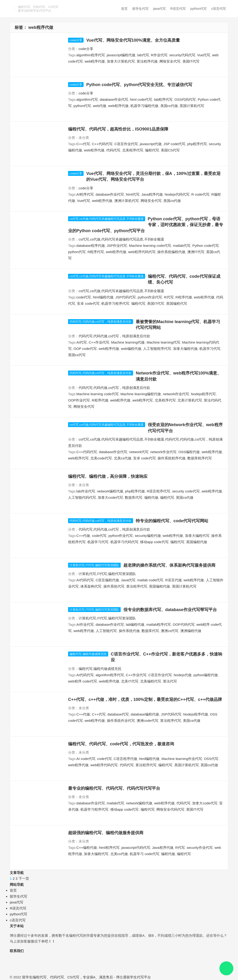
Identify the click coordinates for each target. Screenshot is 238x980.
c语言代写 (219, 9)
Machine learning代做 (128, 342)
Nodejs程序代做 (196, 714)
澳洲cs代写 (170, 631)
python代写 (198, 9)
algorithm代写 (87, 99)
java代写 (159, 9)
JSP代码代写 (126, 297)
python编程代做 (206, 675)
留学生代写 (140, 9)
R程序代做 (184, 297)
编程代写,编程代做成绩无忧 (88, 654)
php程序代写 (197, 144)
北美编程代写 (151, 681)
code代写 (84, 297)
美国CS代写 (170, 150)
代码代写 (113, 150)
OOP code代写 (85, 349)
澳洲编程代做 (191, 631)
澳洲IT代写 (196, 252)
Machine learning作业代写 (182, 759)
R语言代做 (174, 580)
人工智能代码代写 (82, 497)
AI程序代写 (85, 194)
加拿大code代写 (110, 497)
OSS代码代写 (185, 99)
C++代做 (83, 536)
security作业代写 (200, 848)
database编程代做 (145, 714)
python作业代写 (150, 297)
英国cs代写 (77, 355)
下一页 (24, 878)
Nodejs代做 (183, 675)
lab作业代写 (86, 491)
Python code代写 (205, 246)
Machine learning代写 (163, 342)
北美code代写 (101, 458)
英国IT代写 (195, 809)
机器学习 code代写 (144, 854)
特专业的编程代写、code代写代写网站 (172, 521)
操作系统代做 (129, 631)
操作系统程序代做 (172, 458)
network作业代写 (176, 394)
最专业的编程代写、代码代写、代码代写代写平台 (114, 788)
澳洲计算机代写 (127, 201)
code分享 (76, 40)
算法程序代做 (147, 61)
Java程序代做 (152, 194)
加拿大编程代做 (185, 349)
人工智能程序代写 (157, 349)
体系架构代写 (91, 586)
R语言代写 (178, 9)
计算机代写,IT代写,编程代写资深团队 (94, 565)
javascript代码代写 (136, 848)
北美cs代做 (123, 458)
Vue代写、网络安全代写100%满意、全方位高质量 (133, 40)
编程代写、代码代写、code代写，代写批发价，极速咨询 (121, 744)
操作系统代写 (114, 586)
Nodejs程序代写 (203, 394)
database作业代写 (114, 99)
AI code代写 (86, 759)
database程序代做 (91, 246)
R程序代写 (96, 252)
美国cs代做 (169, 106)
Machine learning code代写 (150, 246)
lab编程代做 (135, 624)
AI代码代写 (85, 580)
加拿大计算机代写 (121, 61)
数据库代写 (134, 497)
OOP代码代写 (183, 624)
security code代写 (186, 491)
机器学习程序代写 (115, 303)
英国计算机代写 (192, 106)
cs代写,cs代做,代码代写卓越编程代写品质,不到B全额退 (107, 219)
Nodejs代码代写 (177, 194)
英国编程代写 (177, 303)
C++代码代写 (102, 144)
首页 (124, 9)
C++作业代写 (99, 342)
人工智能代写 (106, 631)
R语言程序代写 (158, 491)
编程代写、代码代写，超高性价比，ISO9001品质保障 (118, 129)
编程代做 (151, 497)
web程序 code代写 (83, 681)
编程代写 (152, 150)
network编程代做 (110, 491)
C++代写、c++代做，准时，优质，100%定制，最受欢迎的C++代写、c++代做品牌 (145, 699)
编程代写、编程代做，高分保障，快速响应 (108, 476)
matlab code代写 (150, 580)
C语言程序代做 (125, 759)
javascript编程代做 (121, 55)
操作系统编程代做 (171, 252)
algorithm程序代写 (91, 55)
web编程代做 (131, 349)
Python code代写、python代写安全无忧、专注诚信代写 (139, 85)
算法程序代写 (137, 586)
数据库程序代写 (200, 458)
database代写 (118, 714)
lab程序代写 (163, 99)
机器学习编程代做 (144, 106)
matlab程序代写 (159, 624)
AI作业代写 (85, 624)
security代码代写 (182, 55)
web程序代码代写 (142, 252)
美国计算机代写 (187, 765)
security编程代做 (148, 536)
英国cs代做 (185, 497)
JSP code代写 (174, 144)
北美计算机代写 (190, 400)
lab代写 (143, 55)
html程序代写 (109, 848)
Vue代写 (204, 55)
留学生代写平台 (139, 977)
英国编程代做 (197, 542)
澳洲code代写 (147, 721)
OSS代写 (211, 759)
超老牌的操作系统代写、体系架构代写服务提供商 (169, 565)
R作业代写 (159, 55)
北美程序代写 (133, 150)
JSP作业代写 (117, 246)
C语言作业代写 (126, 144)
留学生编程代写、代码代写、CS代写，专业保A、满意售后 (68, 977)
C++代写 (83, 144)
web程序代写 (143, 400)
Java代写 (128, 580)
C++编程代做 (87, 848)
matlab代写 (182, 246)
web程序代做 (95, 61)
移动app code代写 (154, 542)
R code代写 (200, 194)
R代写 (169, 297)
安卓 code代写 (88, 303)
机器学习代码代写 (124, 542)
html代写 (132, 194)
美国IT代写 (191, 61)
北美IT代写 (130, 681)
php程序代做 (135, 491)
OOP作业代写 (79, 400)
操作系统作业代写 (121, 721)
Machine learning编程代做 (141, 394)
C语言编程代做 (107, 580)
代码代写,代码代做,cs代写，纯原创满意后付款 (101, 322)
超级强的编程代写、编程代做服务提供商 (106, 833)
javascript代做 (150, 144)
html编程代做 (103, 297)
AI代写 (82, 342)
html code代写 (141, 99)
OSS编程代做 (189, 452)
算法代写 (170, 681)
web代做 (100, 106)
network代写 (139, 452)
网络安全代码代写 (170, 809)
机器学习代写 (210, 349)
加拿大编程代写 (197, 536)
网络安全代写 (170, 61)
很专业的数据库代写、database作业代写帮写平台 (170, 610)
